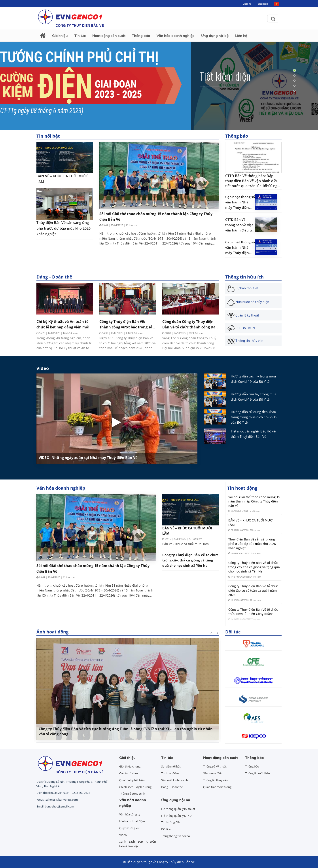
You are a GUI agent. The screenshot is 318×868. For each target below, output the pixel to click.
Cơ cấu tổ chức (129, 773)
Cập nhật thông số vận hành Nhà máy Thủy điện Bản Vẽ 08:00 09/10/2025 (240, 202)
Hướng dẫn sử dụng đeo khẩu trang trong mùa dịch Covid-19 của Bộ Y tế (254, 417)
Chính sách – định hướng (135, 787)
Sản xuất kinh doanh (175, 780)
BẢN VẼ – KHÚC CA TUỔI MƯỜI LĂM (62, 179)
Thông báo (141, 36)
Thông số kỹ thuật (215, 766)
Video (43, 368)
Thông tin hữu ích (244, 277)
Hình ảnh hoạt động (132, 821)
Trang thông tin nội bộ (176, 836)
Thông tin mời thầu (257, 773)
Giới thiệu (60, 36)
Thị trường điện (171, 822)
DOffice (166, 829)
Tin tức (80, 36)
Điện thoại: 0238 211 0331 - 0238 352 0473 (63, 793)
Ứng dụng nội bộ (215, 36)
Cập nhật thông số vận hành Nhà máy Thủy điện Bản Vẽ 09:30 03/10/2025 (240, 248)
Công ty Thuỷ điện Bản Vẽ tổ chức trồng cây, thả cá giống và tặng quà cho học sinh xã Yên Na (190, 560)
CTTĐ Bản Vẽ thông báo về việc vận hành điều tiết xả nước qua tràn (240, 225)
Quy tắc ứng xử (129, 828)
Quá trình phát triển (132, 780)
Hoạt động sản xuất (109, 36)
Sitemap (263, 4)
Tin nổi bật (48, 136)
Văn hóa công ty (130, 814)
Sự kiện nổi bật (171, 766)
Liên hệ (247, 4)
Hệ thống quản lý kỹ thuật (178, 809)
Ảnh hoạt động (52, 632)
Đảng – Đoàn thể (54, 277)
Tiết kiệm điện (225, 76)
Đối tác (233, 632)
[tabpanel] (159, 81)
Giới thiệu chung (130, 766)
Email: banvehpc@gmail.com (55, 806)
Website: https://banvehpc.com (57, 800)
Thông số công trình (132, 794)
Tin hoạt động (242, 488)
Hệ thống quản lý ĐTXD (176, 816)
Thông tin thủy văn (215, 780)
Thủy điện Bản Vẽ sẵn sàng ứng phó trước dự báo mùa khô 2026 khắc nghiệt (63, 228)
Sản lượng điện (213, 773)
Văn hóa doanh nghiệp (176, 36)
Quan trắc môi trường (217, 787)
